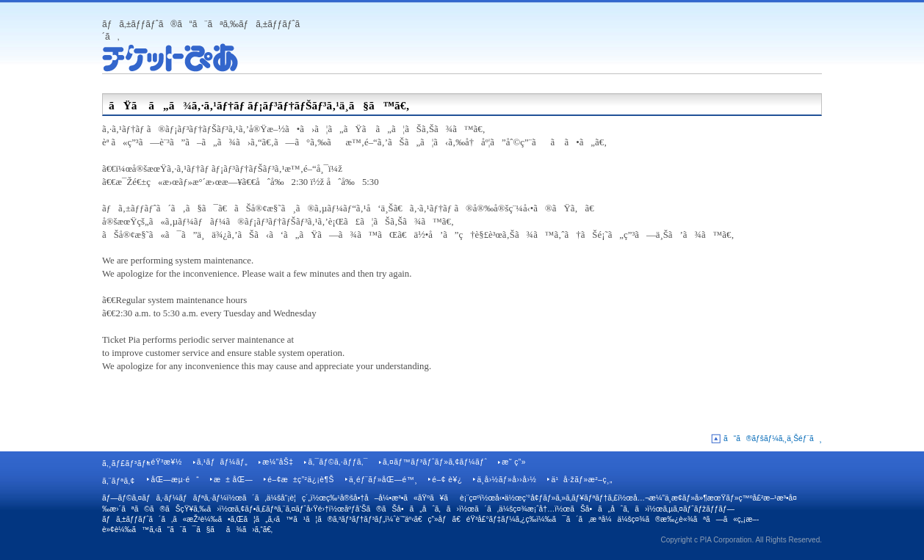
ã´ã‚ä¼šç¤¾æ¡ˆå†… (515, 509)
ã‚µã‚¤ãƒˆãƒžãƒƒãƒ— (699, 509)
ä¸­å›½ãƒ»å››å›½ (506, 480)
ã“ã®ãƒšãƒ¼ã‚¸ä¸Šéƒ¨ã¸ (773, 439)
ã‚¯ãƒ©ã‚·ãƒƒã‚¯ (338, 462)
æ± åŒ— (233, 480)
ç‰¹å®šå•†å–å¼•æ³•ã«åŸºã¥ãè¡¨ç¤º (403, 498)
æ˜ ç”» (514, 462)
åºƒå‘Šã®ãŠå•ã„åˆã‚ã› (402, 509)
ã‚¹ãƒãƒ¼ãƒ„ (222, 462)
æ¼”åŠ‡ (278, 462)
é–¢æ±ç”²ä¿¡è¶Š (301, 480)
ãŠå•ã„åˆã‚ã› (609, 509)
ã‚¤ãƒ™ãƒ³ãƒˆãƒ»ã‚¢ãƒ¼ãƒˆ (435, 462)
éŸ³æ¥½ (166, 462)
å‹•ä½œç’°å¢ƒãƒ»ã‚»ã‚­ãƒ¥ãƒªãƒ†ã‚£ (556, 498)
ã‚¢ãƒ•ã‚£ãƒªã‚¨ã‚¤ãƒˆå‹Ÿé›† (282, 509)
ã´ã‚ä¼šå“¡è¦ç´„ (277, 498)
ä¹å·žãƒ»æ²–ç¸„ (581, 480)
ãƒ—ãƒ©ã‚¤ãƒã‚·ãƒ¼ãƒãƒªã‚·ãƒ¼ (165, 498)
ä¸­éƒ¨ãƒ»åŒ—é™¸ (383, 480)
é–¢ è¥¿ (447, 480)
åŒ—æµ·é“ (175, 480)
